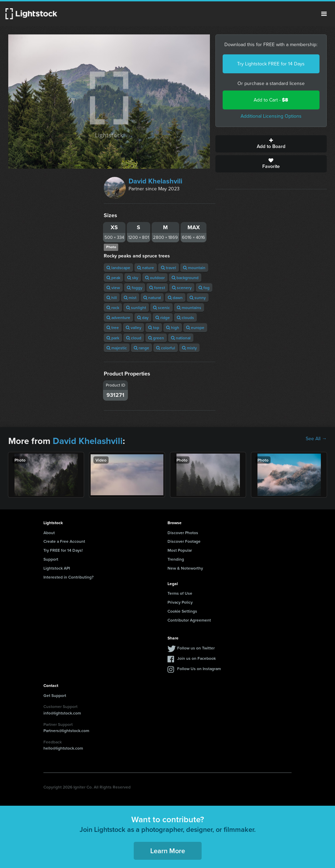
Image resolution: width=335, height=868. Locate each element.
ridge (163, 317)
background (185, 278)
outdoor (155, 278)
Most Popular (180, 550)
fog (204, 288)
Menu (324, 14)
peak (113, 278)
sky (133, 278)
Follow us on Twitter (196, 648)
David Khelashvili (155, 181)
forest (157, 288)
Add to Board (271, 144)
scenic (161, 308)
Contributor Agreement (189, 620)
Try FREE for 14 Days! (63, 550)
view (113, 288)
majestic (117, 348)
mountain (194, 268)
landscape (118, 268)
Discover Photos (183, 533)
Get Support (55, 695)
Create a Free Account (64, 541)
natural (152, 298)
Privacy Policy (180, 602)
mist (130, 298)
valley (134, 327)
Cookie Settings (182, 611)
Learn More (168, 851)
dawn (175, 298)
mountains (189, 308)
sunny (198, 298)
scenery (182, 288)
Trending (176, 559)
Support (51, 559)
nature (146, 268)
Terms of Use (180, 593)
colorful (166, 348)
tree (113, 327)
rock (113, 308)
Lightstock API (57, 568)
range (141, 348)
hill (112, 298)
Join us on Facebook (196, 658)
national (181, 338)
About (49, 533)
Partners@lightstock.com (66, 731)
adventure (118, 317)
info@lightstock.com (62, 713)
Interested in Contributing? (69, 577)
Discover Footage (184, 541)
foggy (135, 288)
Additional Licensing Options (271, 116)
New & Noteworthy (185, 568)
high (173, 327)
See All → (316, 439)
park (113, 338)
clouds (185, 317)
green (156, 338)
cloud (134, 338)
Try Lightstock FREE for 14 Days (271, 64)
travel (169, 268)
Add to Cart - (271, 100)
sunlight (136, 308)
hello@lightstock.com (63, 748)
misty (189, 348)
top (154, 327)
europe (195, 327)
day (143, 317)
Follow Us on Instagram (199, 669)
